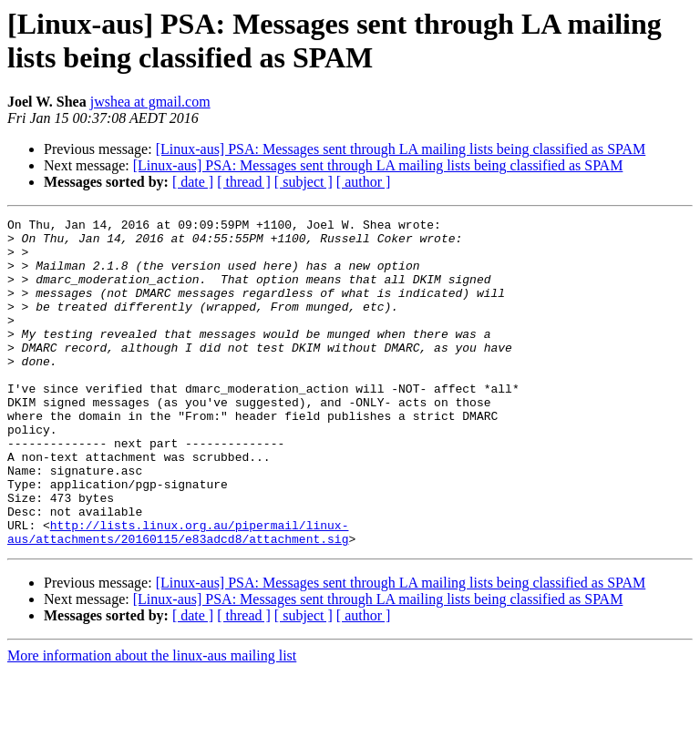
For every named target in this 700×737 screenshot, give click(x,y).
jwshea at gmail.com (150, 102)
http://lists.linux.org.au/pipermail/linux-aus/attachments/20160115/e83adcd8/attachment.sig (178, 596)
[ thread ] (244, 182)
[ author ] (364, 182)
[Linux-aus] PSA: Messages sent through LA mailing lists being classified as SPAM (401, 149)
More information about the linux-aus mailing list (152, 721)
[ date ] (193, 182)
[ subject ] (304, 182)
